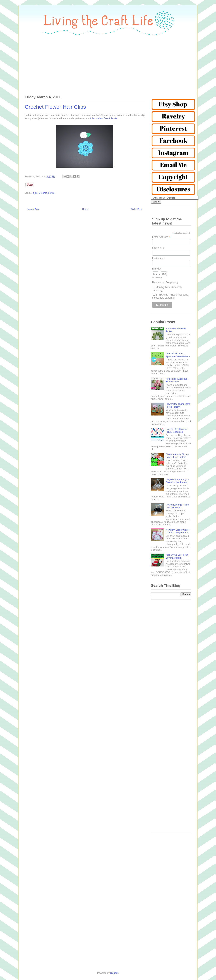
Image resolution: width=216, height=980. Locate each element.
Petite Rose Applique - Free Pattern (177, 380)
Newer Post (33, 209)
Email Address (161, 237)
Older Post (137, 209)
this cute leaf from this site (104, 118)
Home (85, 209)
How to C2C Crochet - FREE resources (177, 430)
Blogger (114, 973)
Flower (52, 193)
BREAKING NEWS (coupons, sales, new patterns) (171, 296)
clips (35, 193)
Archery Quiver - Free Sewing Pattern (177, 556)
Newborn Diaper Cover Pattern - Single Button (177, 531)
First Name (158, 248)
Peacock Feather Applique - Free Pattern (178, 355)
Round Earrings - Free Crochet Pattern (177, 506)
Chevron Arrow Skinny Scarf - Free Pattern (177, 456)
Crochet (43, 193)
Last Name (158, 258)
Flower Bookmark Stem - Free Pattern (178, 405)
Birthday (157, 269)
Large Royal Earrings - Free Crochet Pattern (177, 481)
